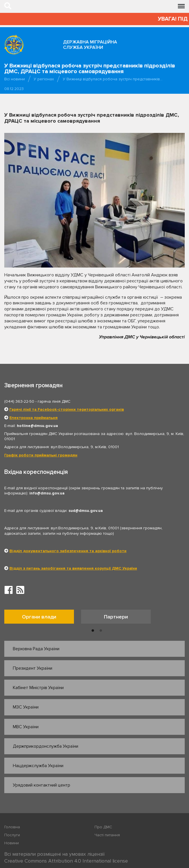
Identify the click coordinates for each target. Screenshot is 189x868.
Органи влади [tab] (39, 617)
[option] (43, 618)
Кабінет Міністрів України (38, 688)
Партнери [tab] (116, 617)
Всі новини (15, 79)
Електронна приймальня (34, 418)
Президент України (33, 668)
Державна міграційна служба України (90, 45)
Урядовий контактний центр (42, 785)
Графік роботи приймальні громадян (41, 455)
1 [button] (93, 631)
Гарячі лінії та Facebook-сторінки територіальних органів (67, 409)
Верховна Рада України (36, 649)
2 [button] (101, 631)
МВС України (26, 727)
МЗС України (26, 707)
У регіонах (44, 79)
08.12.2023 (14, 89)
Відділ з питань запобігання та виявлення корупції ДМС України (73, 568)
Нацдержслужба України (38, 766)
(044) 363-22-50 (19, 401)
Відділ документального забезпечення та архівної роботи (68, 551)
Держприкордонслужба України (46, 746)
